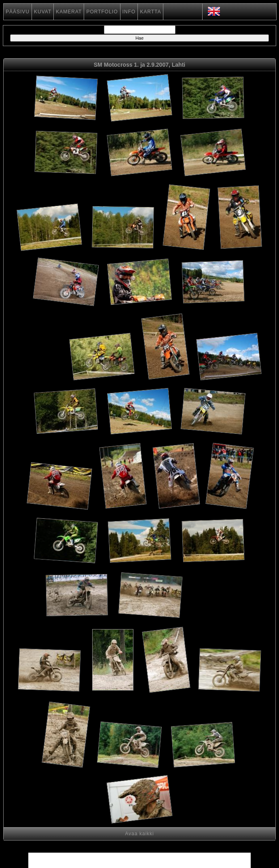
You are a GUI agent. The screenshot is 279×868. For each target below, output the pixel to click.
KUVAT (43, 12)
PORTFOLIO (102, 12)
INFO (129, 12)
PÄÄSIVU (18, 12)
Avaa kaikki (139, 834)
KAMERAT (69, 12)
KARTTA (150, 12)
